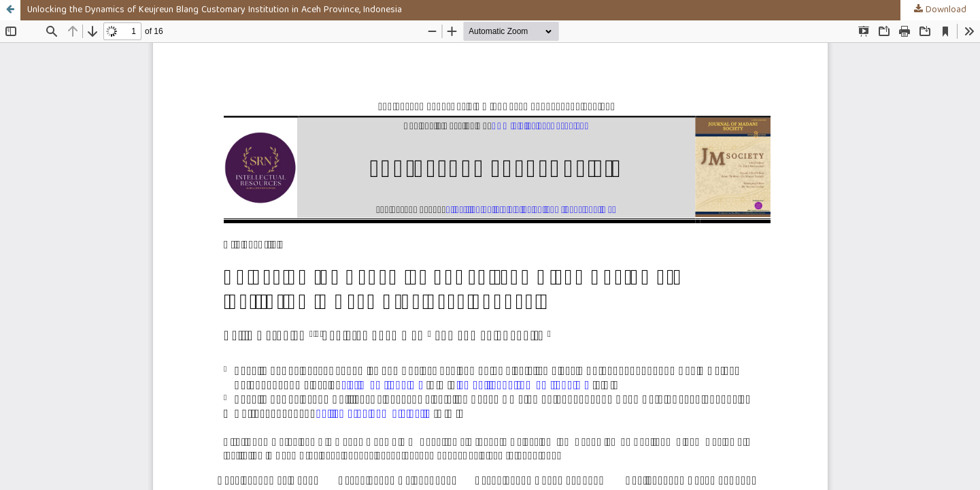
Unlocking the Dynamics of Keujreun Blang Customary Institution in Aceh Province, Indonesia (215, 10)
